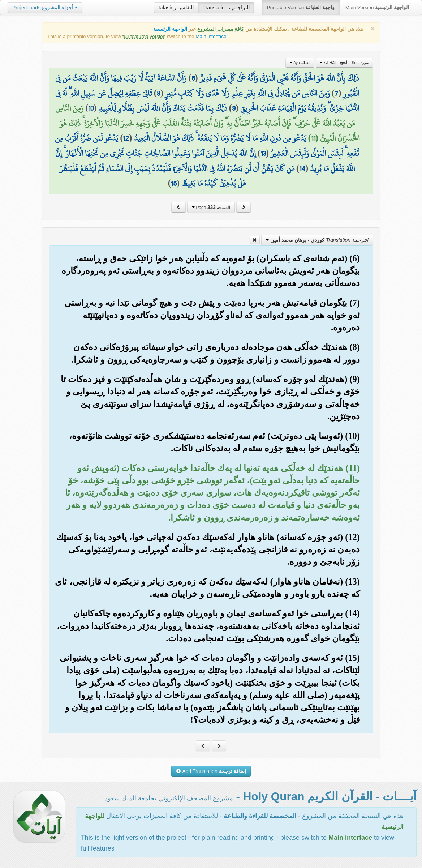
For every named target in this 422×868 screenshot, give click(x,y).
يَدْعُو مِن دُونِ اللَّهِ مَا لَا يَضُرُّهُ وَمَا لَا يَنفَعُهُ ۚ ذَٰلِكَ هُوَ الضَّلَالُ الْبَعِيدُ (220, 138)
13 (263, 153)
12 (126, 138)
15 (174, 183)
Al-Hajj (344, 63)
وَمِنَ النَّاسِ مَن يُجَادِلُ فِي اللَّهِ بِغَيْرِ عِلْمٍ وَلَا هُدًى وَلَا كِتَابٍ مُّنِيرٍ (247, 93)
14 (302, 168)
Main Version (377, 7)
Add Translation (211, 771)
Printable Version (301, 7)
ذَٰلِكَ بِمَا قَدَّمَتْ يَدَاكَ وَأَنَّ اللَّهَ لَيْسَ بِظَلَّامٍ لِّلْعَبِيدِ (163, 108)
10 (91, 108)
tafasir (176, 8)
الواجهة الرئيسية (170, 29)
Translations (226, 8)
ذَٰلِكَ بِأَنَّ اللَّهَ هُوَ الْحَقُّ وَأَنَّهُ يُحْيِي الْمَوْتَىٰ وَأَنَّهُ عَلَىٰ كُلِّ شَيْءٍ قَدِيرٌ (279, 78)
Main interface (211, 36)
